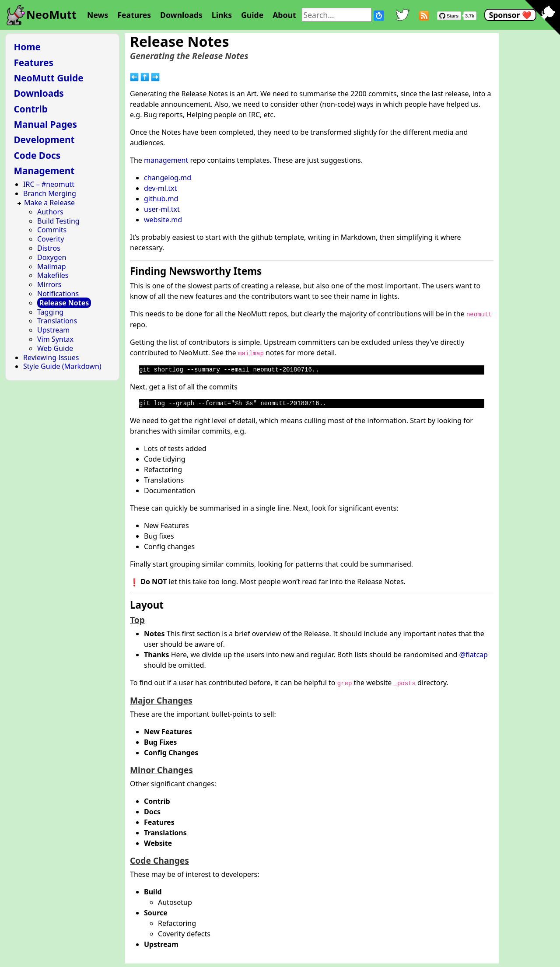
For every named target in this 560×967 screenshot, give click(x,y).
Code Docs (37, 155)
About (284, 15)
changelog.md (168, 178)
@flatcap (474, 655)
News (98, 15)
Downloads (181, 15)
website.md (163, 220)
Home (27, 47)
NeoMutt (51, 15)
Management (44, 171)
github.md (161, 199)
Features (134, 15)
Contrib (31, 109)
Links (222, 15)
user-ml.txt (162, 209)
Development (44, 140)
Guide (252, 15)
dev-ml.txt (160, 188)
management (166, 160)
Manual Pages (45, 124)
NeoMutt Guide (48, 78)
